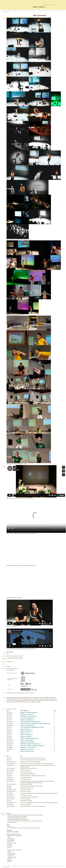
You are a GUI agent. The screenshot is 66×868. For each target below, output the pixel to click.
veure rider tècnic (12, 832)
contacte (7, 12)
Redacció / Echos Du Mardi (27, 740)
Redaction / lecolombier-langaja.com (29, 713)
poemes (34, 11)
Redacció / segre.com (26, 729)
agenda (15, 11)
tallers (41, 11)
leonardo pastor (13, 315)
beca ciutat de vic (12, 673)
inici (5, 11)
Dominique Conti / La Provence (28, 742)
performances (25, 11)
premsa (48, 11)
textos (54, 11)
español (46, 5)
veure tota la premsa (12, 709)
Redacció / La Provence (26, 736)
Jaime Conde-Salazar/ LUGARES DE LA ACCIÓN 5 (32, 727)
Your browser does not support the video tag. (36, 517)
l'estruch (10, 689)
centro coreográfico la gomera (13, 679)
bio (10, 11)
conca (9, 685)
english (53, 5)
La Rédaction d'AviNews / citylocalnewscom (31, 744)
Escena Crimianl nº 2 (30, 693)
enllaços (61, 11)
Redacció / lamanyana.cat (26, 731)
